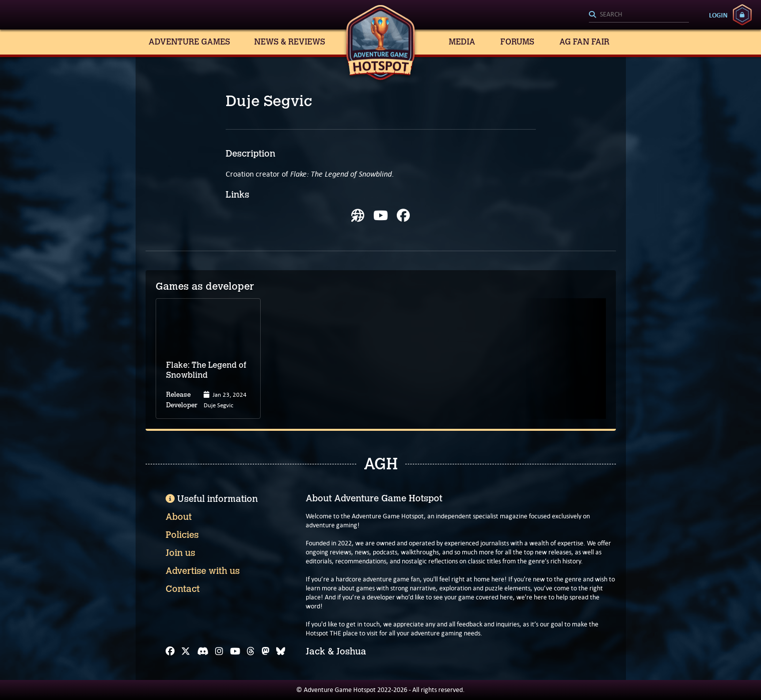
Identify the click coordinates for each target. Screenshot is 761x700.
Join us (180, 553)
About (179, 517)
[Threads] (251, 651)
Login (718, 15)
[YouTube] (235, 651)
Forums (517, 42)
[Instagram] (219, 651)
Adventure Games (189, 42)
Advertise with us (203, 571)
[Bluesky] (281, 651)
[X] (186, 651)
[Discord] (203, 651)
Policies (182, 535)
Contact (183, 589)
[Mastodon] (266, 651)
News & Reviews (290, 42)
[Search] (639, 15)
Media (462, 42)
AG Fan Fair (584, 42)
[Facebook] (170, 651)
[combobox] (639, 15)
